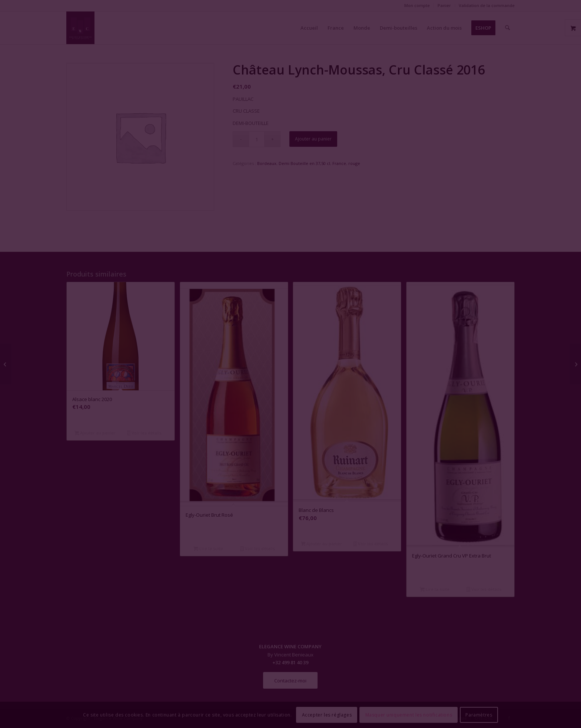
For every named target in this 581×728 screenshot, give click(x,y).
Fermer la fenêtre (290, 432)
